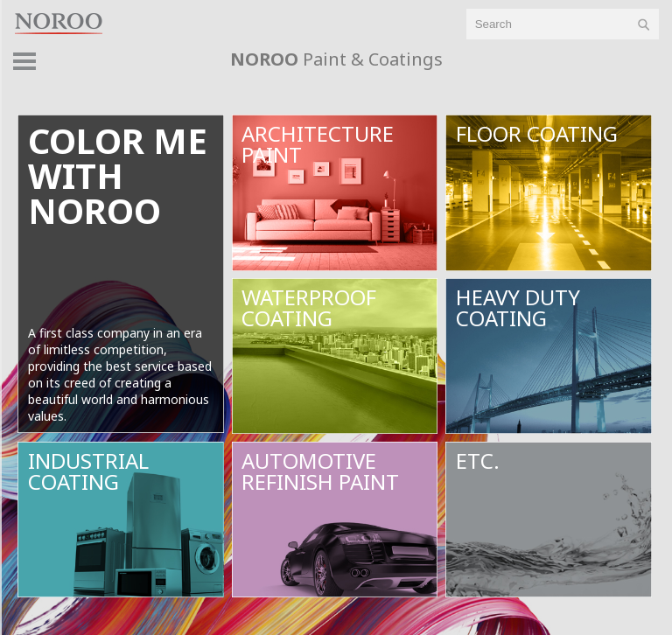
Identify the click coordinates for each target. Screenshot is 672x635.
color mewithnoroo (118, 175)
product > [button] (630, 66)
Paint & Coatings (336, 59)
